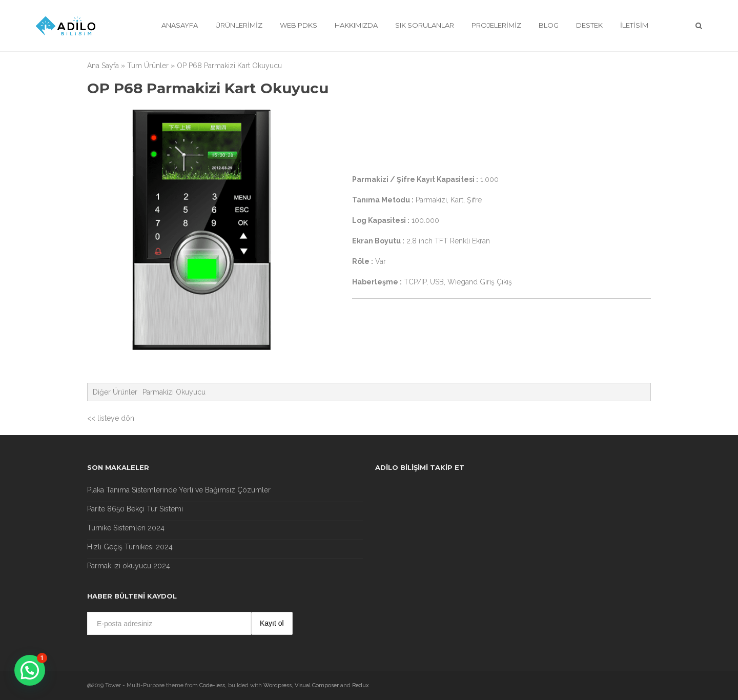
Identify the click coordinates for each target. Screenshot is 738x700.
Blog (549, 25)
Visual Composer (317, 685)
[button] (30, 670)
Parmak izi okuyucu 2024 (129, 566)
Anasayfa (180, 25)
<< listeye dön (111, 418)
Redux (361, 685)
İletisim (634, 25)
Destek (589, 25)
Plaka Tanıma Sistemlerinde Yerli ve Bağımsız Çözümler (179, 490)
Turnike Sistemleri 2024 (126, 528)
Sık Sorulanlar (425, 25)
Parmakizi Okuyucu (174, 392)
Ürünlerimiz (239, 25)
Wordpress (278, 685)
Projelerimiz (496, 25)
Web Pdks (299, 25)
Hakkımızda (356, 25)
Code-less (212, 685)
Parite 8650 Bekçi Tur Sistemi (135, 509)
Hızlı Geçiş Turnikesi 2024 (130, 547)
